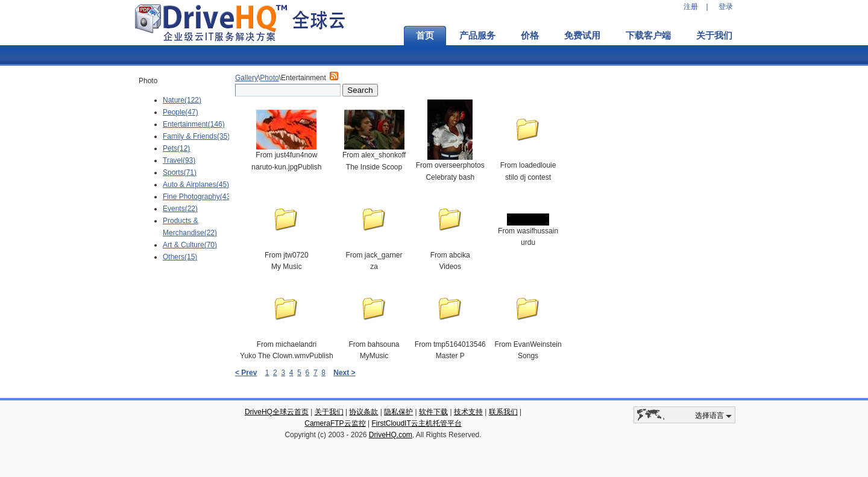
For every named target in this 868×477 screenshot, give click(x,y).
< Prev (246, 373)
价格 (530, 36)
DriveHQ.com (391, 435)
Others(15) (180, 257)
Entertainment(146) (194, 124)
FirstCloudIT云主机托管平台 (416, 423)
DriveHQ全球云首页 (277, 412)
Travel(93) (179, 160)
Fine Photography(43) (198, 197)
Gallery (247, 78)
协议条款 (363, 412)
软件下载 (433, 412)
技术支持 (468, 412)
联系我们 (503, 412)
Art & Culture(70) (190, 245)
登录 (726, 7)
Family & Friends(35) (196, 136)
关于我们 (714, 36)
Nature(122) (182, 100)
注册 (691, 7)
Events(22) (180, 209)
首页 (425, 36)
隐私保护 (398, 412)
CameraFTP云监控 (335, 423)
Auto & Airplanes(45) (196, 185)
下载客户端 (648, 36)
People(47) (181, 112)
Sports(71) (180, 172)
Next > (344, 373)
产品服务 (477, 36)
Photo (269, 78)
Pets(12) (176, 148)
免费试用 (582, 36)
